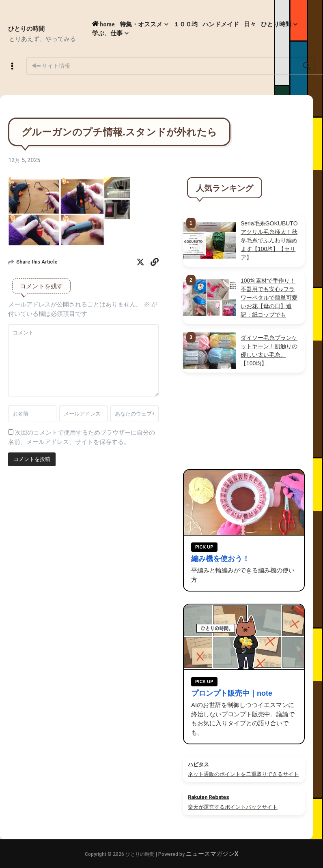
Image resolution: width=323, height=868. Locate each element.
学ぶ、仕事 (110, 33)
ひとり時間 (279, 24)
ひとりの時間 (26, 28)
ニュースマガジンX (212, 854)
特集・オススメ (144, 24)
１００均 (185, 24)
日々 (250, 24)
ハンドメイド (221, 24)
